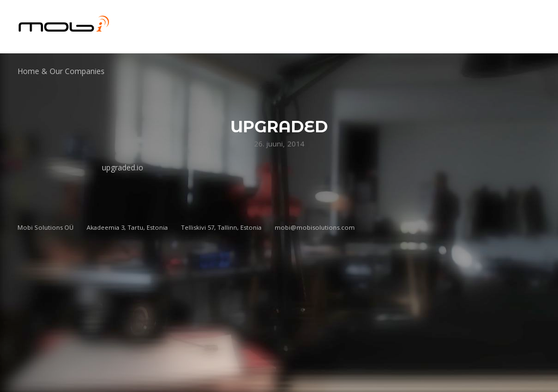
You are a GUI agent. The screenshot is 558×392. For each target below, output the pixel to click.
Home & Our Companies (61, 71)
